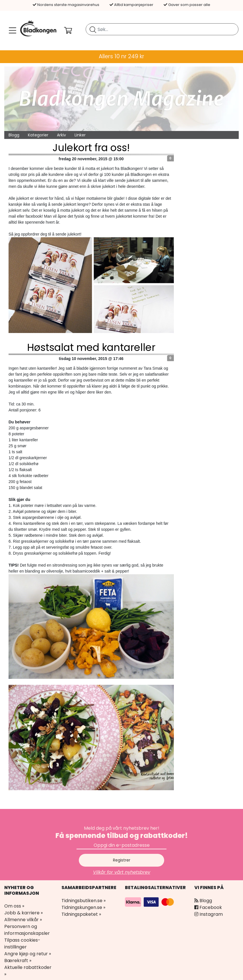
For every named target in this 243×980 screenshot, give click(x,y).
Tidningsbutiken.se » (84, 901)
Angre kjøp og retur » (28, 954)
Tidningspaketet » (81, 914)
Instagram (209, 914)
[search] (162, 29)
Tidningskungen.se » (83, 907)
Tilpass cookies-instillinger (22, 943)
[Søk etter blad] (93, 29)
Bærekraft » (18, 961)
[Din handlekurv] (73, 30)
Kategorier (38, 135)
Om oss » (14, 906)
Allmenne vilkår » (23, 920)
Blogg (14, 135)
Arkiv (61, 135)
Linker (80, 135)
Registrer (122, 860)
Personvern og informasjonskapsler (27, 930)
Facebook (208, 907)
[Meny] (11, 30)
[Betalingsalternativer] (150, 901)
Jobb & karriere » (23, 913)
